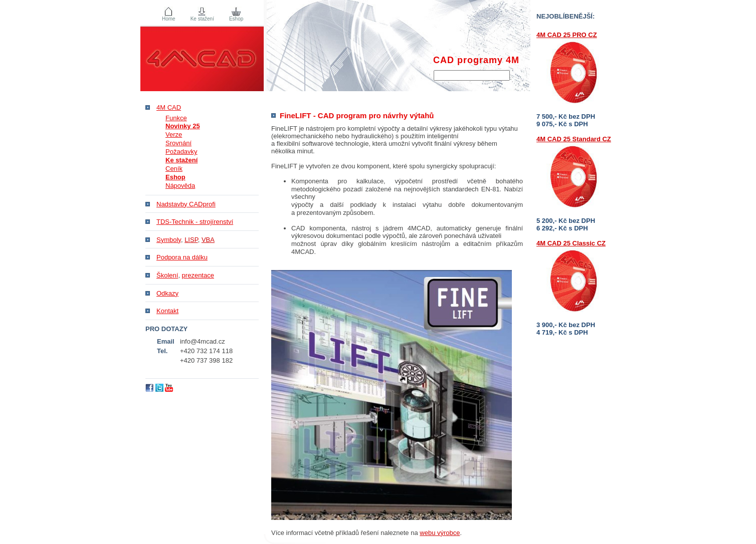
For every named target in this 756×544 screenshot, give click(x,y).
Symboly (169, 240)
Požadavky (181, 152)
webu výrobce (440, 533)
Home (169, 19)
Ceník (174, 169)
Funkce (176, 118)
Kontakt (167, 311)
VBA (208, 240)
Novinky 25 (183, 126)
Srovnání (178, 143)
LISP (191, 240)
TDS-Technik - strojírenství (195, 222)
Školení (167, 275)
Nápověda (180, 186)
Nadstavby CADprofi (186, 204)
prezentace (198, 275)
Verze (174, 134)
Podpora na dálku (182, 257)
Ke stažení (202, 19)
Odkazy (167, 293)
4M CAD (169, 107)
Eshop (236, 19)
